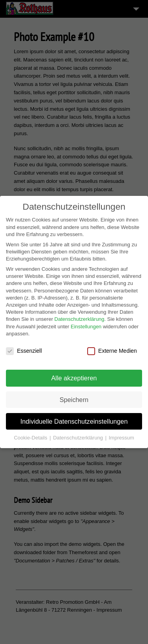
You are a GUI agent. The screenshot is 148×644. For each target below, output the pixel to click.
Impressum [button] (121, 436)
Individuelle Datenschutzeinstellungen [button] (74, 419)
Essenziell (24, 349)
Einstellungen (86, 325)
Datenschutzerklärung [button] (79, 436)
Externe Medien (112, 349)
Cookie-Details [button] (31, 436)
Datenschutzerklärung (79, 317)
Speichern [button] (74, 398)
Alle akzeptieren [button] (74, 376)
